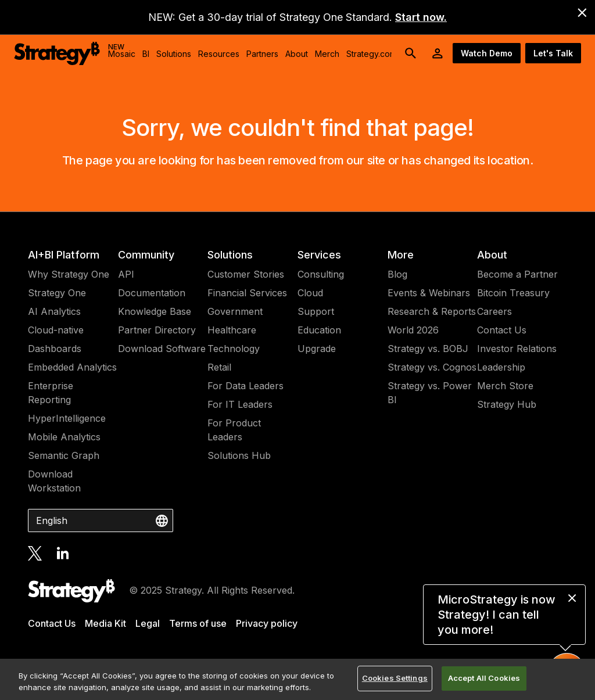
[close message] (572, 598)
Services (319, 255)
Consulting (321, 274)
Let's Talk (553, 53)
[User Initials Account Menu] (438, 53)
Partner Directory (157, 330)
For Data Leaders (245, 386)
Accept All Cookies (484, 678)
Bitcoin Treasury (513, 293)
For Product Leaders (234, 430)
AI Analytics (54, 311)
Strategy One (57, 293)
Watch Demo (487, 53)
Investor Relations (517, 349)
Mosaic (122, 51)
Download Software (162, 349)
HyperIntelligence (67, 418)
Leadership (501, 367)
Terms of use (198, 623)
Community (146, 255)
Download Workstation (54, 481)
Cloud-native (56, 330)
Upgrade (317, 349)
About (492, 255)
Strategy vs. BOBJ (428, 349)
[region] (297, 679)
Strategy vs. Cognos (432, 367)
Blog (397, 274)
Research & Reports (432, 311)
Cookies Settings (395, 678)
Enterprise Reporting (51, 393)
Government (235, 311)
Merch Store (505, 386)
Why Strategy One (69, 274)
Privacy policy (267, 623)
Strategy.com (371, 54)
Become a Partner (517, 274)
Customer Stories (246, 274)
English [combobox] (52, 520)
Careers (494, 311)
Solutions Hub (239, 455)
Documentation (152, 293)
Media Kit (105, 623)
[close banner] (582, 13)
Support (316, 311)
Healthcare (232, 330)
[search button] (411, 53)
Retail (219, 367)
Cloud (310, 293)
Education (319, 330)
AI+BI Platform (64, 255)
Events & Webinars (429, 293)
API (126, 274)
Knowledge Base (155, 311)
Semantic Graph (64, 455)
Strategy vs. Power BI (430, 393)
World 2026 (413, 330)
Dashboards (55, 349)
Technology (234, 349)
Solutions (230, 255)
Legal (148, 623)
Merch (327, 54)
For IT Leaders (240, 404)
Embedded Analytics (72, 367)
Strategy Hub (507, 404)
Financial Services (247, 293)
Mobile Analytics (64, 437)
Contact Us (502, 330)
